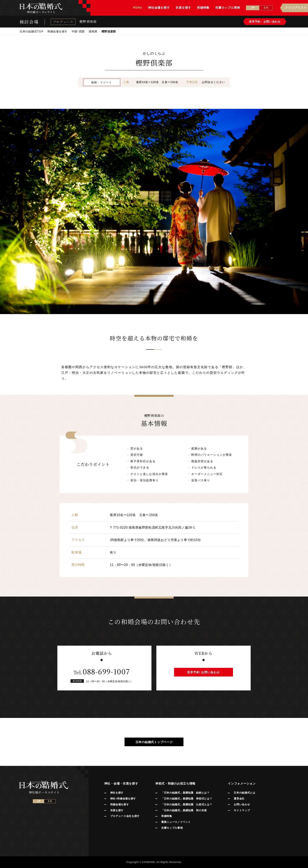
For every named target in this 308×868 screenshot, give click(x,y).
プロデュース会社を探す (125, 816)
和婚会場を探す (120, 804)
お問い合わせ (242, 804)
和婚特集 (167, 816)
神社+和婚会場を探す (123, 799)
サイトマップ (242, 810)
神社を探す (117, 793)
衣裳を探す (117, 810)
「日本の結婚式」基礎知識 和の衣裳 (184, 810)
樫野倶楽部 (88, 22)
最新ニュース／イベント (176, 822)
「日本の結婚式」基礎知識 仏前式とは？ (187, 804)
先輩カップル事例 (172, 828)
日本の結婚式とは (244, 793)
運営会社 (239, 799)
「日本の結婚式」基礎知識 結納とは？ (185, 793)
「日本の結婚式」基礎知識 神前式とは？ (187, 799)
